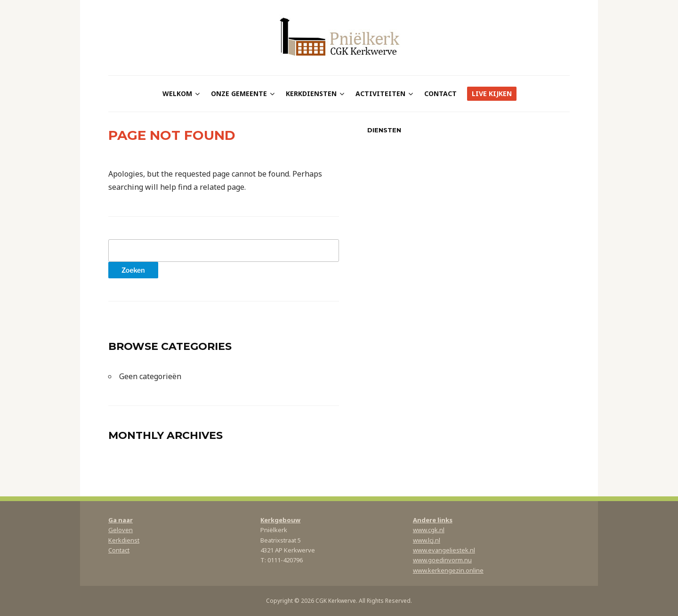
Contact (440, 93)
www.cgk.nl (429, 530)
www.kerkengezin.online (448, 570)
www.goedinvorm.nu (442, 560)
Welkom (177, 93)
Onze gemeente (239, 93)
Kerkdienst (124, 540)
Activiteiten (380, 93)
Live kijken (492, 93)
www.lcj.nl (427, 540)
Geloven (121, 530)
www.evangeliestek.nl (444, 550)
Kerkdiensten (311, 93)
